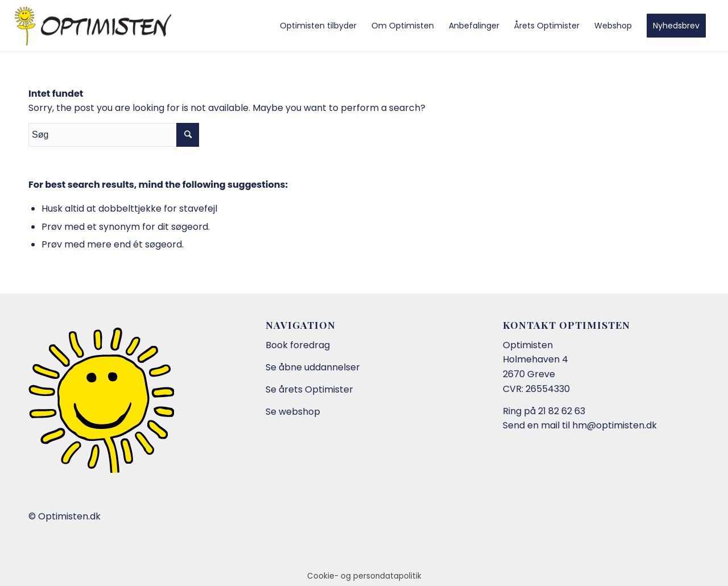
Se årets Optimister (309, 389)
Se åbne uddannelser (313, 367)
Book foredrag (298, 345)
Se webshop (293, 412)
